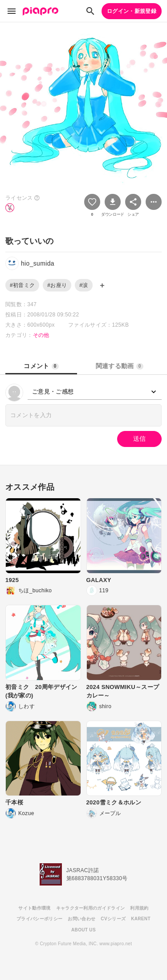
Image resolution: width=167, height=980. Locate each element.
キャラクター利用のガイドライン (91, 908)
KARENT (141, 919)
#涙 (83, 285)
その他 (41, 335)
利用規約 (139, 908)
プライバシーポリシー (39, 919)
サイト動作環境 (34, 908)
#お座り (57, 285)
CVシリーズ (113, 919)
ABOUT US (83, 930)
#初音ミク (22, 285)
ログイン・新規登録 (132, 11)
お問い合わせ (81, 919)
